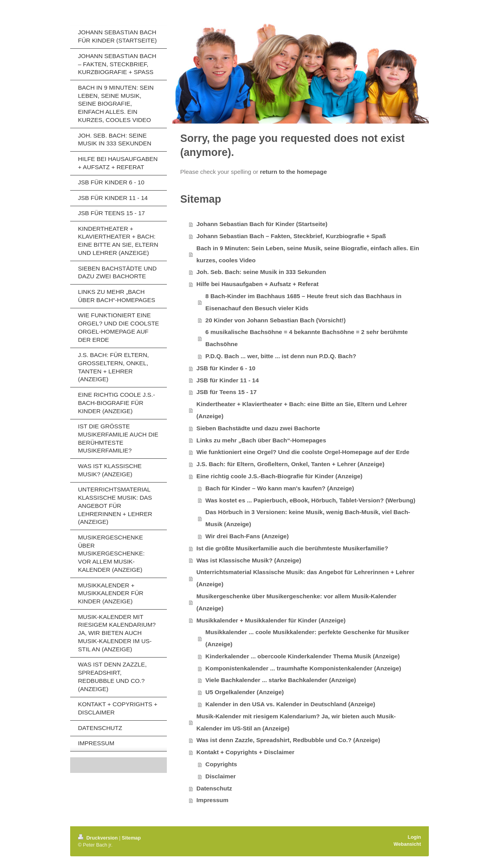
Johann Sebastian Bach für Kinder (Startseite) (262, 224)
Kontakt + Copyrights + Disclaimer (245, 752)
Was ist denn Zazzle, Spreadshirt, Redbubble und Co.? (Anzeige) (288, 740)
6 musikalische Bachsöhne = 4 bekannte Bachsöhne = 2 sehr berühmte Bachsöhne (307, 338)
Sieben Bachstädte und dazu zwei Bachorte (258, 428)
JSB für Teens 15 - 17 (227, 392)
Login (414, 837)
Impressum (212, 800)
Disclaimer (221, 776)
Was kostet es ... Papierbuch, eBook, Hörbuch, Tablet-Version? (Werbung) (310, 500)
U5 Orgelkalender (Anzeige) (245, 692)
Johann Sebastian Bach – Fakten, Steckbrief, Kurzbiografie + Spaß (291, 236)
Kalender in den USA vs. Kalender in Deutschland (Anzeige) (290, 704)
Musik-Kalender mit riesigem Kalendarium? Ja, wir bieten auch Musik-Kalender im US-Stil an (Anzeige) (296, 722)
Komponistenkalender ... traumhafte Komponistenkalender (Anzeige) (303, 668)
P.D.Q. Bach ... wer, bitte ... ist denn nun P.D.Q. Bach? (281, 356)
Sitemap (131, 838)
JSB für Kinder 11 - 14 (228, 380)
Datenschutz (214, 788)
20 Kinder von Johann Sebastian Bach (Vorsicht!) (276, 320)
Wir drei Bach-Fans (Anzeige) (247, 536)
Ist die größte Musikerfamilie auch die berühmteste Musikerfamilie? (292, 548)
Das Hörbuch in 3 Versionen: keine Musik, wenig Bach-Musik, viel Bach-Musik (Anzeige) (308, 518)
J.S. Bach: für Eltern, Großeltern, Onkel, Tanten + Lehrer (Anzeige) (290, 464)
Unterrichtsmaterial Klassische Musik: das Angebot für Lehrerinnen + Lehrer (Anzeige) (305, 578)
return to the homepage (294, 172)
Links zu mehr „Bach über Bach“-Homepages (261, 440)
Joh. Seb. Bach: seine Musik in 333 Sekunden (261, 272)
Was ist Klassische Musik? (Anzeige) (249, 560)
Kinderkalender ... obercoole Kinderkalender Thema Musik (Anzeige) (303, 656)
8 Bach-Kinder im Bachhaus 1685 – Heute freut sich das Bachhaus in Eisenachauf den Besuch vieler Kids (303, 302)
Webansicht (407, 844)
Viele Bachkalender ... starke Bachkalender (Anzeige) (281, 680)
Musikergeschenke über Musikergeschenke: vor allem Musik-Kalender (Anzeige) (296, 602)
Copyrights (221, 764)
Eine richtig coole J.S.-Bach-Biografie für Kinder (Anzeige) (280, 476)
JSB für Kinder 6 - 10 (226, 368)
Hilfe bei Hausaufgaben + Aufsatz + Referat (257, 284)
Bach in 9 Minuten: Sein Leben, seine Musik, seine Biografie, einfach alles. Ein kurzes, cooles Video (308, 254)
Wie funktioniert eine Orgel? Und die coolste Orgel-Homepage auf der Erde (303, 452)
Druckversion (99, 838)
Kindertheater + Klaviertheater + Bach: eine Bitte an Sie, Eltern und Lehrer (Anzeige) (302, 410)
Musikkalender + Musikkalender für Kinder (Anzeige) (271, 620)
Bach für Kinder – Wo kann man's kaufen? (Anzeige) (280, 488)
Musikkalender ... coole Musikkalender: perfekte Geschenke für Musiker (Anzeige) (307, 638)
